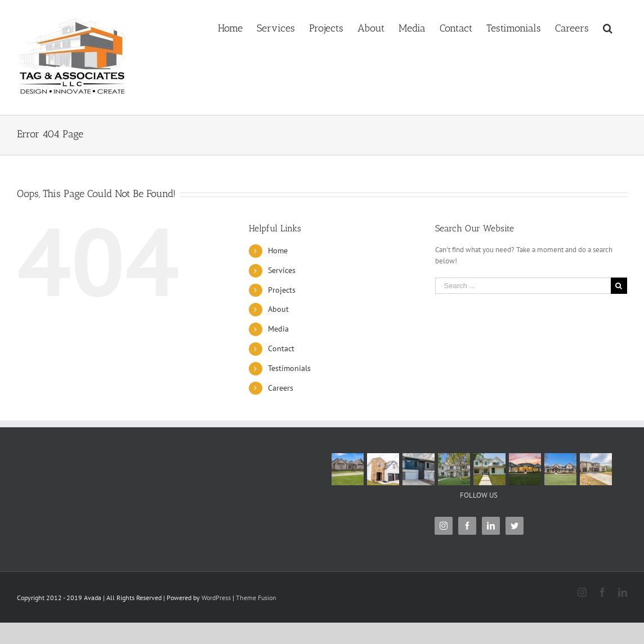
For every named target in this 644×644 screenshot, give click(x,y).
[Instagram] (444, 526)
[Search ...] (523, 286)
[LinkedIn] (491, 526)
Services (282, 270)
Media (278, 329)
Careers (281, 388)
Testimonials (289, 368)
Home (278, 251)
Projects (282, 290)
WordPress (216, 598)
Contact (281, 348)
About (278, 309)
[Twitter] (515, 526)
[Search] (608, 24)
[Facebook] (467, 526)
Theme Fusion (256, 598)
